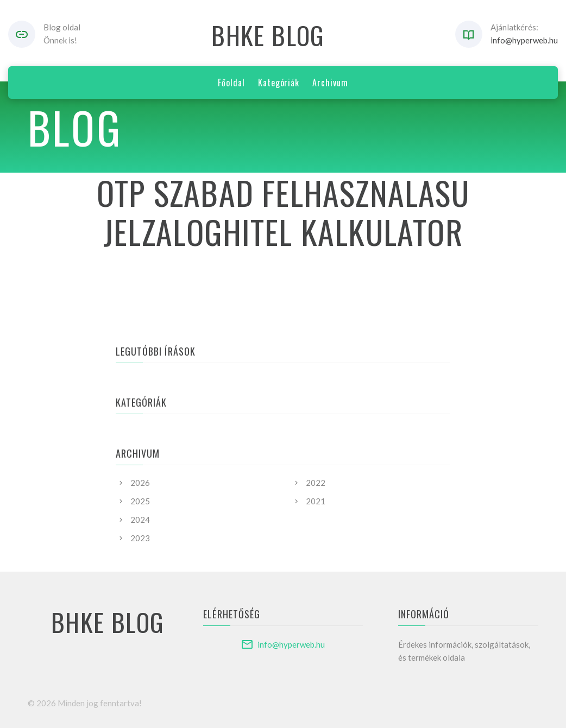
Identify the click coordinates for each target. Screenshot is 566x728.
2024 (140, 520)
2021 (316, 501)
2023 (140, 538)
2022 (316, 483)
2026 (140, 483)
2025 (140, 501)
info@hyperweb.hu (524, 40)
